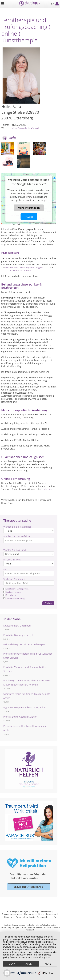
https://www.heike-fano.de (26, 128)
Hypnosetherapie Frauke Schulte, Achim (25, 707)
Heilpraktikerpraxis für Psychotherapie (24, 644)
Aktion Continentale (39, 917)
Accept (29, 217)
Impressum (51, 914)
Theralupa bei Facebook (41, 911)
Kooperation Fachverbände (16, 917)
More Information (29, 208)
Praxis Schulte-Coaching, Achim (20, 717)
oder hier (48, 489)
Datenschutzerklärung (34, 914)
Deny (12, 964)
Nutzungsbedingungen (12, 914)
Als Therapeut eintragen (18, 911)
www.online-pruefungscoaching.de (24, 267)
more (48, 964)
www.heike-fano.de (21, 271)
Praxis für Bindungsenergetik (19, 635)
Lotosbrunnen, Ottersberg (17, 626)
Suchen (48, 603)
